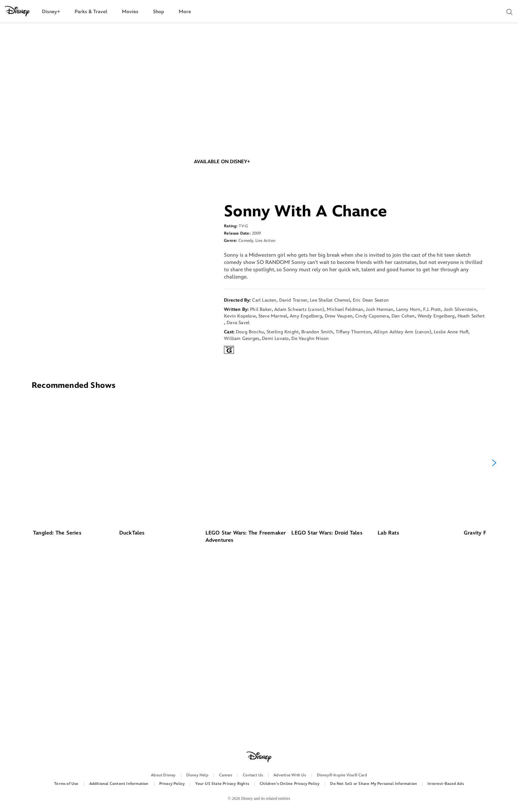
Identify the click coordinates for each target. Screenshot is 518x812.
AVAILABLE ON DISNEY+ (222, 217)
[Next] (494, 630)
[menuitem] (51, 12)
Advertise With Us (290, 775)
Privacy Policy (172, 784)
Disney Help (197, 775)
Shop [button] (159, 12)
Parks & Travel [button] (91, 12)
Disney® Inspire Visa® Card (342, 775)
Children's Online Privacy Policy (290, 784)
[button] (509, 12)
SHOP (296, 217)
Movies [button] (130, 12)
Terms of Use (66, 784)
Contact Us (253, 775)
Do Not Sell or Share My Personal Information (373, 784)
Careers (226, 775)
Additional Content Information (119, 784)
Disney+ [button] (51, 12)
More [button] (185, 12)
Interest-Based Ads (446, 784)
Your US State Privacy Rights (222, 784)
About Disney (163, 775)
